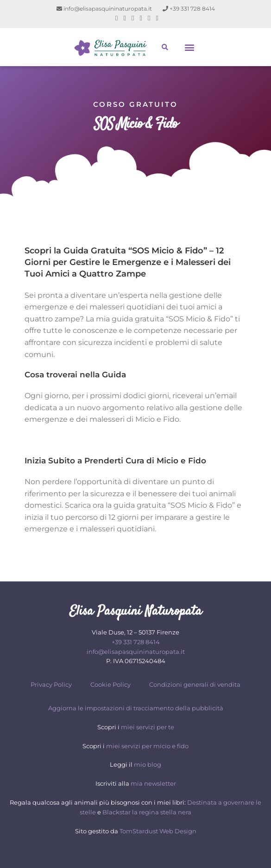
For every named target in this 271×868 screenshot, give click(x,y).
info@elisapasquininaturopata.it (104, 9)
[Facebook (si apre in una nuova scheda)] (117, 18)
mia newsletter (153, 783)
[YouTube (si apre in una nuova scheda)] (149, 18)
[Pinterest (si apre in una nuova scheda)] (125, 18)
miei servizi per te (148, 727)
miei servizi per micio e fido (147, 746)
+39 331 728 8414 (189, 9)
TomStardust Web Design (158, 831)
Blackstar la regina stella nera (147, 812)
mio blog (148, 764)
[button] (190, 47)
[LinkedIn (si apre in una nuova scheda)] (141, 18)
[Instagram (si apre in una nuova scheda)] (133, 18)
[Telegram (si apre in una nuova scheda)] (155, 18)
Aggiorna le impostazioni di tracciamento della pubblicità (136, 708)
